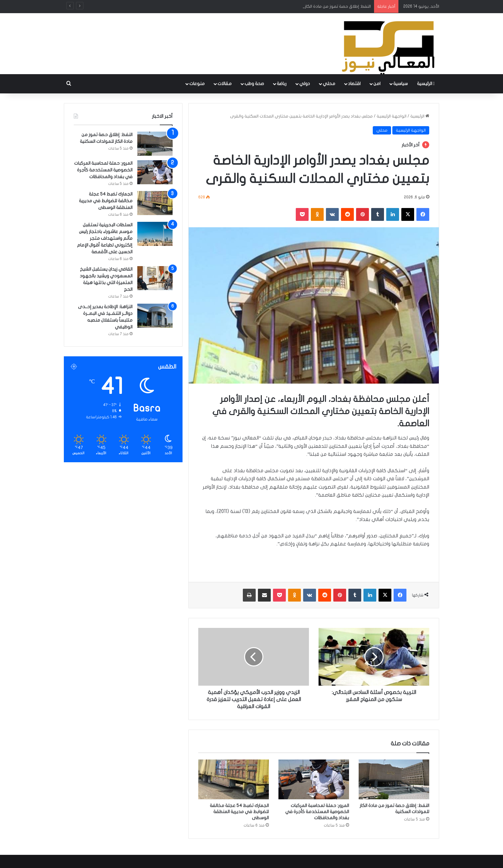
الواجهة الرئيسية (392, 116)
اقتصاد (354, 84)
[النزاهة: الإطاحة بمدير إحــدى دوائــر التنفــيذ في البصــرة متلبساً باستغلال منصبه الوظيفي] (155, 316)
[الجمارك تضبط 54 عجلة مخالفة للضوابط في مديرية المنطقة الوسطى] (234, 779)
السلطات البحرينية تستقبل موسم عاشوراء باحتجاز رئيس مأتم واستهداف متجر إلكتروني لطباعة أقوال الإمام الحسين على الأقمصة (105, 238)
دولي (305, 84)
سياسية (401, 84)
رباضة (282, 84)
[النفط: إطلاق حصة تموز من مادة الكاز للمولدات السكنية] (394, 779)
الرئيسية (426, 84)
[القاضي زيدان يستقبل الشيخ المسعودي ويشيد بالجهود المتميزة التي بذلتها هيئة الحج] (155, 278)
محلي (329, 84)
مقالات (225, 84)
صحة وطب (254, 84)
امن (377, 84)
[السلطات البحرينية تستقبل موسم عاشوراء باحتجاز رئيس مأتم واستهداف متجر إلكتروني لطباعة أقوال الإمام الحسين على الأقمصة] (155, 234)
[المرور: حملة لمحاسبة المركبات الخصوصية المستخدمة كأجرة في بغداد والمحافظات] (314, 779)
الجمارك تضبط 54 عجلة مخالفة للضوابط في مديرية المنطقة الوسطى (239, 812)
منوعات (197, 84)
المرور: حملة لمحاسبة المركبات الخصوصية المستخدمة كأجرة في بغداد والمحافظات (317, 812)
